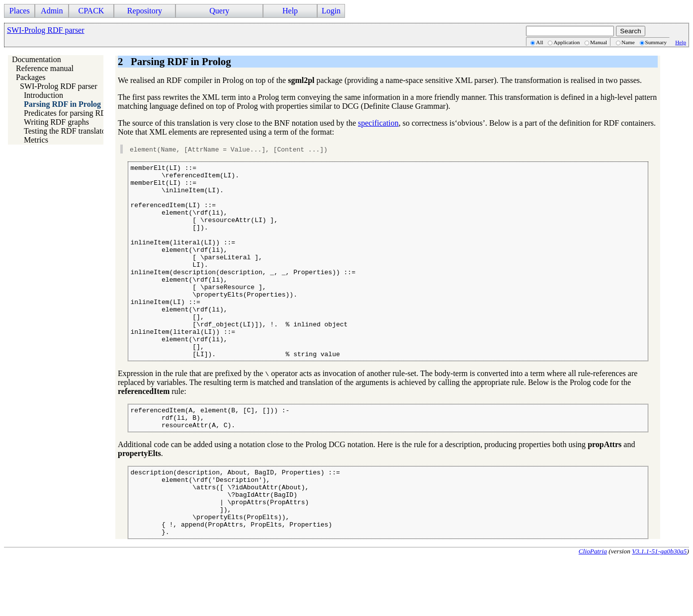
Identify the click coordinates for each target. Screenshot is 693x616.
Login (331, 11)
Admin (52, 11)
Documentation (37, 59)
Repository (145, 11)
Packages (31, 77)
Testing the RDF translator (66, 131)
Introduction (43, 95)
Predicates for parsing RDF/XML (77, 113)
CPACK (91, 11)
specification (378, 123)
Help (290, 11)
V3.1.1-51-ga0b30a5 (659, 608)
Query (219, 11)
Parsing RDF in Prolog (62, 104)
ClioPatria (593, 608)
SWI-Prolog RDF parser (46, 30)
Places (20, 11)
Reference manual (45, 68)
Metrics (36, 140)
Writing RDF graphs (56, 122)
